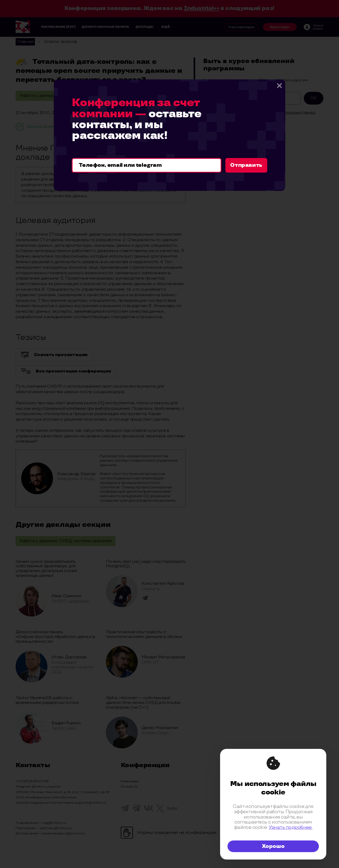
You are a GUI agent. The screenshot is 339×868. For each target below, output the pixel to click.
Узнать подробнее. (291, 827)
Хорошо (273, 846)
